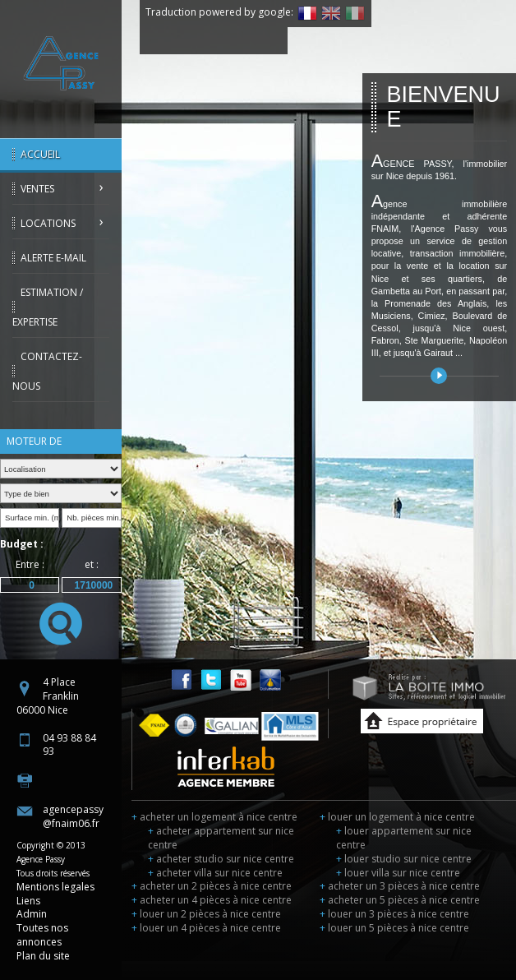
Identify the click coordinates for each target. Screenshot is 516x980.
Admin (32, 914)
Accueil (40, 154)
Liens (28, 901)
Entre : (30, 564)
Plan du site (43, 956)
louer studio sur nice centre (404, 859)
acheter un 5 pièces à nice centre (400, 900)
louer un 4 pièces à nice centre (206, 928)
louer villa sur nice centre (398, 873)
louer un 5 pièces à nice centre (394, 928)
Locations (48, 223)
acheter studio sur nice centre (221, 859)
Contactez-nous (47, 371)
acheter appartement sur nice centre (221, 838)
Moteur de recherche (34, 444)
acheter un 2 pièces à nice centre (212, 886)
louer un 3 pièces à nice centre (394, 914)
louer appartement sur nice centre (404, 838)
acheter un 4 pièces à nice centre (212, 900)
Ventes (37, 189)
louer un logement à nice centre (397, 817)
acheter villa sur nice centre (215, 873)
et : (92, 564)
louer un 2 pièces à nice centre (206, 914)
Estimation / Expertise (48, 307)
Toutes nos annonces (42, 935)
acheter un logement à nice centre (214, 817)
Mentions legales (55, 887)
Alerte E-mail (53, 258)
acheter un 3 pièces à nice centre (400, 886)
